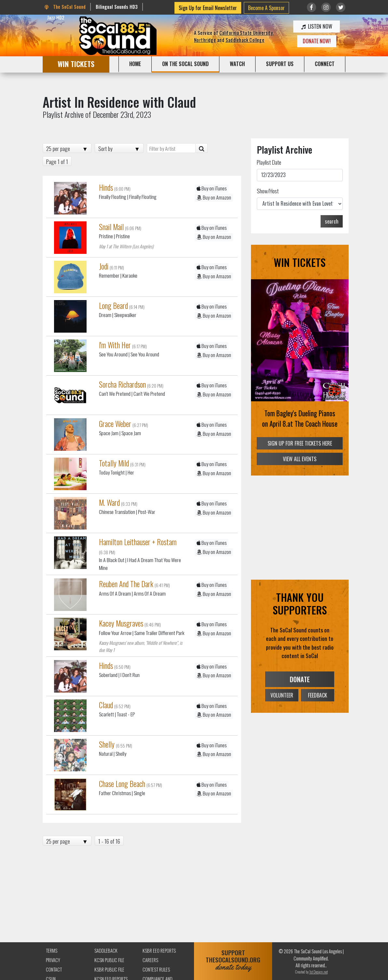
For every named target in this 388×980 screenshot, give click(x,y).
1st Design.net (319, 972)
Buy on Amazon (214, 197)
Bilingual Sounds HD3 (117, 7)
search (332, 221)
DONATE (300, 679)
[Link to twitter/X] (341, 7)
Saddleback (106, 951)
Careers (150, 960)
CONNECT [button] (325, 64)
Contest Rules (156, 969)
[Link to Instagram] (326, 7)
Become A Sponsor (266, 8)
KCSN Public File (109, 960)
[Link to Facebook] (312, 7)
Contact (54, 969)
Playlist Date (269, 162)
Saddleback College (245, 40)
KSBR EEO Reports (159, 951)
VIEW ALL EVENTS (300, 459)
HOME (135, 64)
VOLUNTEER (282, 695)
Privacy (53, 960)
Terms (52, 951)
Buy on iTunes (212, 188)
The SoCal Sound (65, 7)
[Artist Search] (202, 148)
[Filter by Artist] (171, 148)
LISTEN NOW (317, 26)
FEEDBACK (318, 695)
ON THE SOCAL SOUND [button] (185, 64)
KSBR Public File (109, 969)
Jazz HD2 (56, 17)
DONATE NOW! (317, 41)
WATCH (237, 64)
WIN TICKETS (76, 64)
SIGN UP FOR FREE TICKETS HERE (300, 443)
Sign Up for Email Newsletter (208, 8)
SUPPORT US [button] (280, 64)
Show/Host (268, 191)
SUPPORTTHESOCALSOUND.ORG (233, 960)
